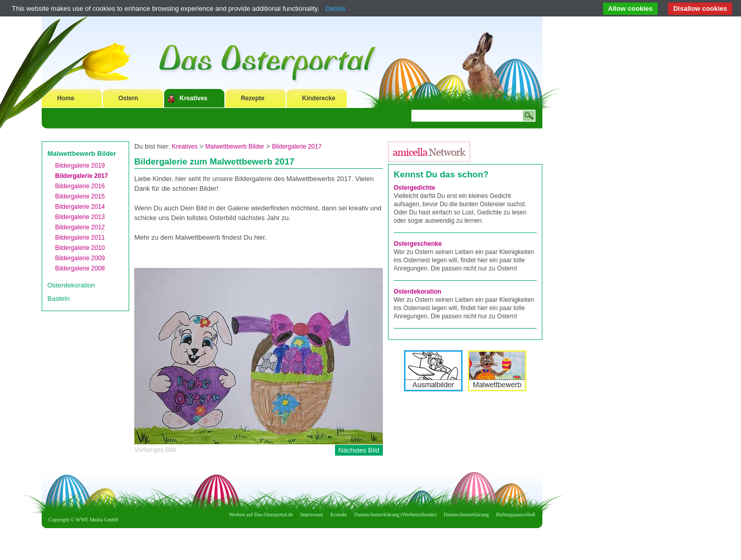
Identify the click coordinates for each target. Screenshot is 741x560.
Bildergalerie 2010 (80, 248)
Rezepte (253, 98)
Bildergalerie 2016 (80, 186)
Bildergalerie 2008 (80, 268)
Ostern (128, 98)
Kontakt (339, 514)
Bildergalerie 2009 (80, 258)
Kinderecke (319, 98)
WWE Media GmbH (97, 520)
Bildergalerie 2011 (80, 238)
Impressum (312, 514)
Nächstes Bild (359, 450)
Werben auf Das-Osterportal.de (261, 514)
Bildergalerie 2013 (80, 217)
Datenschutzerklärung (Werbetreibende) (395, 514)
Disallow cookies (700, 8)
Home (66, 98)
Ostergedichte (414, 188)
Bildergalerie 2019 (80, 166)
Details (336, 8)
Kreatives (193, 98)
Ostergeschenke (418, 244)
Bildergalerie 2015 (80, 196)
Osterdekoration (71, 285)
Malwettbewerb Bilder (82, 153)
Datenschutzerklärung (466, 514)
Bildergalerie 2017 (82, 176)
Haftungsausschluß (516, 514)
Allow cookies (631, 8)
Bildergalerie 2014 (80, 207)
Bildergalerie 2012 (80, 227)
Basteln (58, 299)
